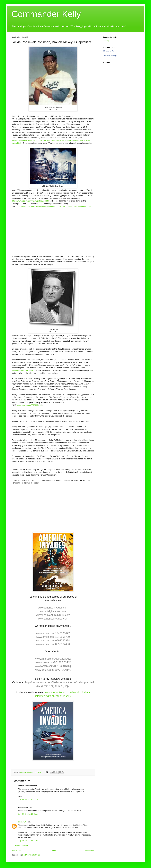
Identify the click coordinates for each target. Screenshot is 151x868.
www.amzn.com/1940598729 (53, 637)
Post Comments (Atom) (31, 855)
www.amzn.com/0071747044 (24, 370)
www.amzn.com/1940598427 (53, 633)
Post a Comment (22, 846)
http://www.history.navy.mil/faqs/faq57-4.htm (31, 201)
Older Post (90, 851)
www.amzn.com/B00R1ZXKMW (53, 659)
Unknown (22, 822)
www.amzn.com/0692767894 (53, 641)
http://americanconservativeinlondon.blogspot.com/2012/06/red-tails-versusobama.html (54, 206)
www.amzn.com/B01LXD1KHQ (53, 666)
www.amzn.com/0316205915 (29, 405)
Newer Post (17, 851)
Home (53, 851)
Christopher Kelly (109, 51)
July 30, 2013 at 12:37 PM (28, 841)
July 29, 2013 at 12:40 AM (28, 814)
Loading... (107, 41)
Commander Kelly (46, 14)
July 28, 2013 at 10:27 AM (28, 800)
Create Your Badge (110, 56)
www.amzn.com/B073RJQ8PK (53, 670)
